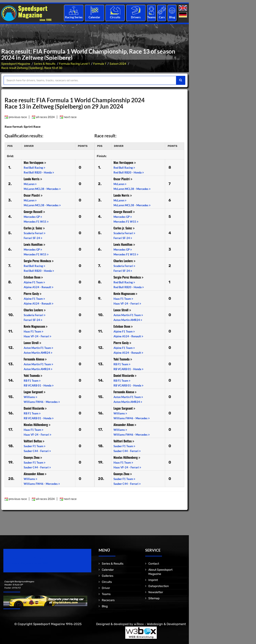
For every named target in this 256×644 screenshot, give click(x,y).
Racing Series (74, 17)
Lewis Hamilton (35, 244)
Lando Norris (33, 179)
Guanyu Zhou (33, 457)
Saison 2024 (118, 64)
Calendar (94, 17)
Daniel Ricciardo (35, 408)
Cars (162, 17)
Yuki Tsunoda (33, 375)
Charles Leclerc (35, 310)
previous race (16, 117)
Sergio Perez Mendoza (39, 261)
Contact (154, 564)
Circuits (115, 17)
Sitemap (154, 598)
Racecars (108, 600)
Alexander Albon (35, 474)
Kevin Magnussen (36, 326)
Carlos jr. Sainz (34, 228)
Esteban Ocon (33, 277)
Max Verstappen (35, 162)
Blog (172, 17)
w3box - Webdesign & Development (160, 624)
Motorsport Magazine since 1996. (27, 563)
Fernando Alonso (35, 359)
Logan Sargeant (35, 392)
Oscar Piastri (33, 195)
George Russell (34, 212)
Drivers (136, 17)
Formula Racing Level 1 (74, 64)
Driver (106, 588)
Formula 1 (100, 64)
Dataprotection (159, 586)
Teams (151, 17)
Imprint (153, 580)
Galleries (108, 576)
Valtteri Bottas (34, 441)
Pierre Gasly (33, 293)
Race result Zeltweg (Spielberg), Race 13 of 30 (32, 68)
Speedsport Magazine (16, 64)
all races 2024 (43, 117)
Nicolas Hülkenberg (37, 425)
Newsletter (156, 592)
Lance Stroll (33, 343)
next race (68, 117)
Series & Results (45, 64)
